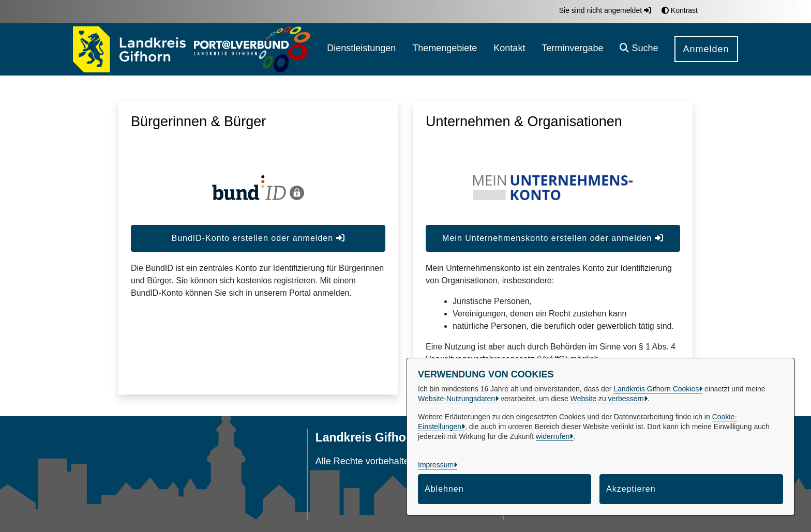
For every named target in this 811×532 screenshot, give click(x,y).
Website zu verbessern (607, 399)
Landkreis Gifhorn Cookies (656, 389)
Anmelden (706, 49)
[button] (639, 49)
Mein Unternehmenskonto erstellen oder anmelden (553, 238)
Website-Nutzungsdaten (456, 399)
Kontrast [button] (680, 10)
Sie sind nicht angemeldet (605, 10)
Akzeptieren (631, 489)
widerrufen (553, 436)
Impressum (436, 465)
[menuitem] (361, 49)
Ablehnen (444, 489)
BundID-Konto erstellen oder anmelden (258, 238)
